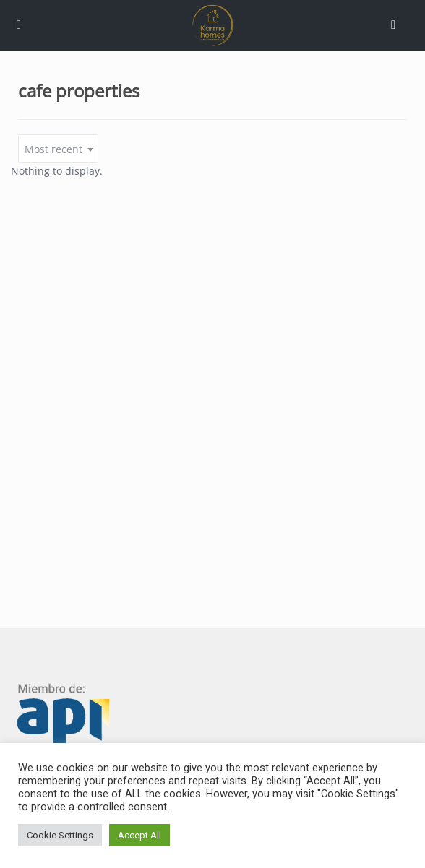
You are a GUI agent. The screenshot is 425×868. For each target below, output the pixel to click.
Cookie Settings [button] (60, 835)
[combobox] (58, 149)
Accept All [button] (139, 835)
